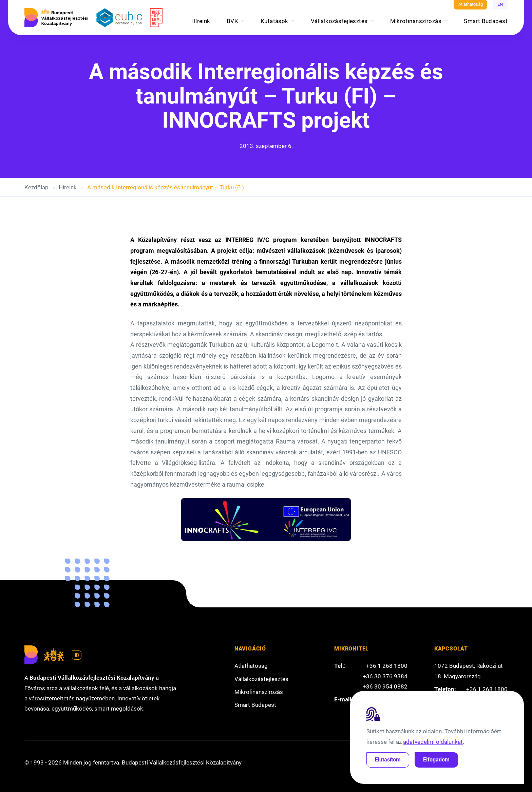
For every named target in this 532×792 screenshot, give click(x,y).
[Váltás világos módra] (77, 655)
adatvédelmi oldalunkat (433, 742)
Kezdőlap (36, 187)
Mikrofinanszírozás (416, 21)
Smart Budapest (486, 21)
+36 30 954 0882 (385, 686)
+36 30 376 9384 (385, 676)
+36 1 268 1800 (387, 666)
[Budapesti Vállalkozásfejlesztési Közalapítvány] (56, 18)
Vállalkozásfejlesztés (339, 21)
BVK (232, 21)
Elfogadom (436, 760)
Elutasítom (388, 760)
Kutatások (274, 21)
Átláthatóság (471, 4)
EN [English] (500, 4)
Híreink (201, 21)
